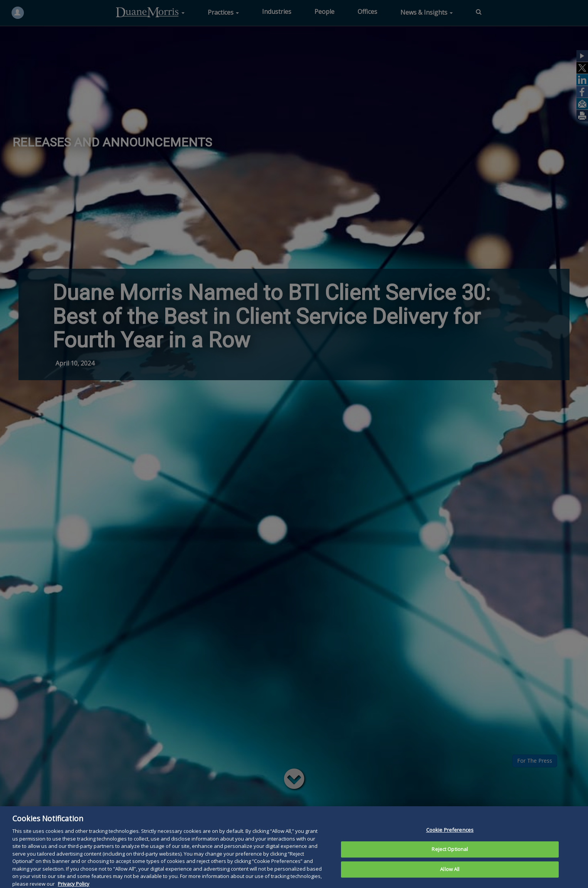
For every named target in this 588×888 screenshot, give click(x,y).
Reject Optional (450, 860)
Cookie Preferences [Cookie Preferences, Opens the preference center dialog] (450, 840)
